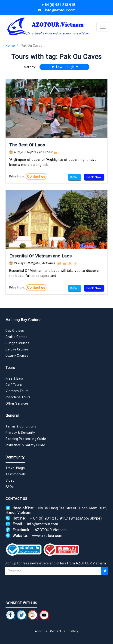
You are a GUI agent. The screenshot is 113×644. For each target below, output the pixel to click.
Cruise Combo (17, 337)
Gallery (73, 631)
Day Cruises (15, 331)
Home (10, 46)
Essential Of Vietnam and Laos (41, 256)
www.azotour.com (47, 536)
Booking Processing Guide (26, 439)
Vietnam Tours (17, 391)
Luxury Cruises (17, 356)
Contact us (36, 176)
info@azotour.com (43, 524)
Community (15, 457)
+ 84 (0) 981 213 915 (48, 518)
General (12, 416)
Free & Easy (15, 378)
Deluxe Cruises (17, 349)
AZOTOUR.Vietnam (51, 530)
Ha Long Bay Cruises (24, 320)
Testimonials (16, 474)
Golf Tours (14, 385)
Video (10, 480)
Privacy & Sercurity (20, 433)
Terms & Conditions (21, 426)
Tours (10, 368)
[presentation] (57, 587)
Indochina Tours (18, 397)
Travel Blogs (15, 468)
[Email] (53, 571)
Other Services (17, 403)
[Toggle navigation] (103, 27)
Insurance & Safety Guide (25, 445)
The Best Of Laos (27, 145)
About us (41, 631)
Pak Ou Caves (32, 46)
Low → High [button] (63, 67)
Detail (74, 177)
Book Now (94, 177)
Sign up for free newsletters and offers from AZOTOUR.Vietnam (55, 563)
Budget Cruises (17, 343)
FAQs (10, 487)
